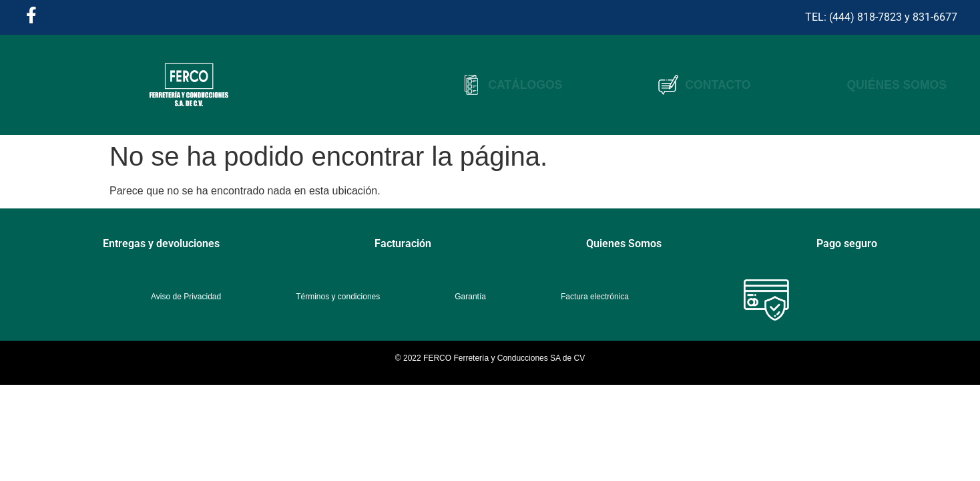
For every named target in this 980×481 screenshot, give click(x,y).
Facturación (403, 244)
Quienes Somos (624, 244)
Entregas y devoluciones (161, 244)
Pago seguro (847, 244)
